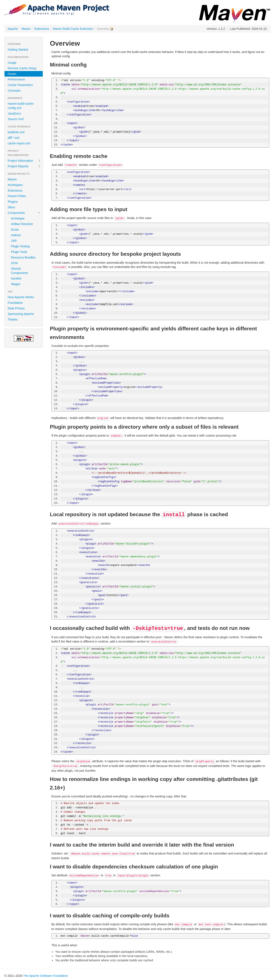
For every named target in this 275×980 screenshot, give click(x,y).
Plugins (13, 202)
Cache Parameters (20, 85)
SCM (14, 263)
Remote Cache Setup (22, 68)
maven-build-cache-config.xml (21, 106)
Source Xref (16, 119)
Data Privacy (16, 308)
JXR (14, 241)
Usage (12, 63)
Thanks (13, 319)
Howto (12, 74)
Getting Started (18, 50)
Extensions (42, 29)
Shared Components (19, 271)
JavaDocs (14, 113)
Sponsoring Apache (21, 314)
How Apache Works (21, 297)
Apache (13, 29)
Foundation (15, 303)
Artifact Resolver (22, 224)
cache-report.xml (19, 143)
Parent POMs (17, 196)
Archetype (18, 218)
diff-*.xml (14, 138)
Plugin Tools (19, 252)
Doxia (15, 230)
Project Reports (24, 166)
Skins (11, 207)
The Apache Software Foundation (46, 976)
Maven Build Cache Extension (73, 29)
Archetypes (15, 185)
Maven (26, 29)
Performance (16, 79)
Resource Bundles (23, 257)
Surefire (16, 278)
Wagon (16, 284)
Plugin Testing (20, 246)
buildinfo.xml (16, 132)
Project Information (24, 161)
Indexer (16, 235)
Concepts (14, 91)
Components (24, 213)
